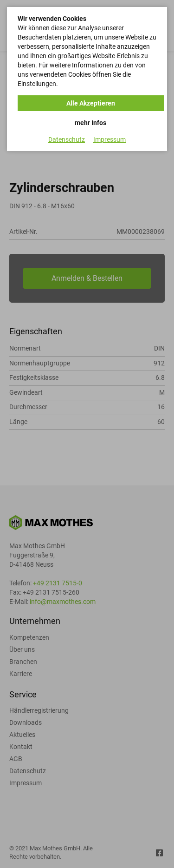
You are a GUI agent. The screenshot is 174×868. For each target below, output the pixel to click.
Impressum (110, 139)
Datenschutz (67, 139)
